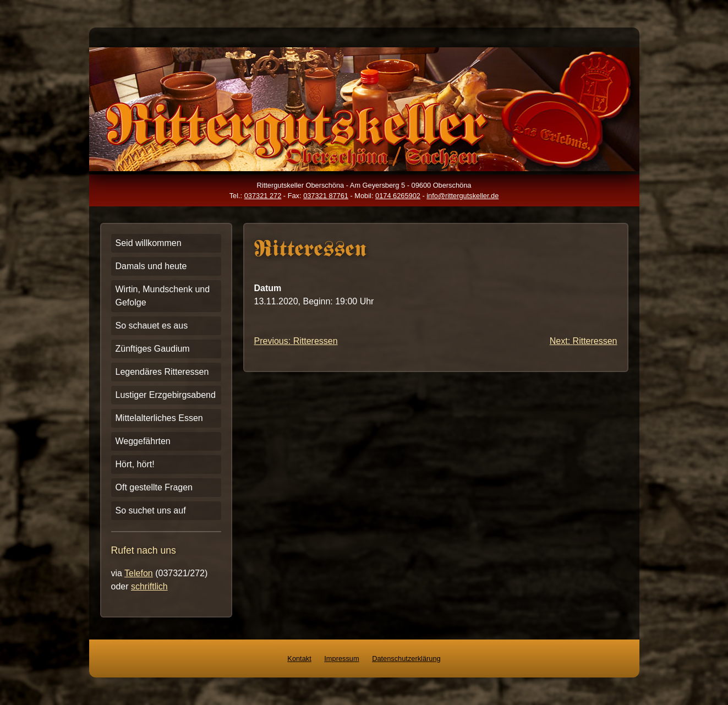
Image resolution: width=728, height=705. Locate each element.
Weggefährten (143, 441)
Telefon (139, 573)
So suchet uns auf (151, 510)
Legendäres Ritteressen (162, 372)
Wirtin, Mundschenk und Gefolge (163, 296)
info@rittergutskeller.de (462, 196)
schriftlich (149, 586)
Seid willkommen (149, 243)
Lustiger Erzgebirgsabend (166, 395)
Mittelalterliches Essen (159, 418)
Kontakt (299, 658)
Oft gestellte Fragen (154, 487)
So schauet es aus (152, 326)
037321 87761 (326, 196)
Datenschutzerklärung (406, 658)
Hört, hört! (135, 464)
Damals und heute (151, 266)
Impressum (341, 658)
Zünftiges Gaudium (153, 349)
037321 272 (263, 196)
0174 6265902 (398, 196)
